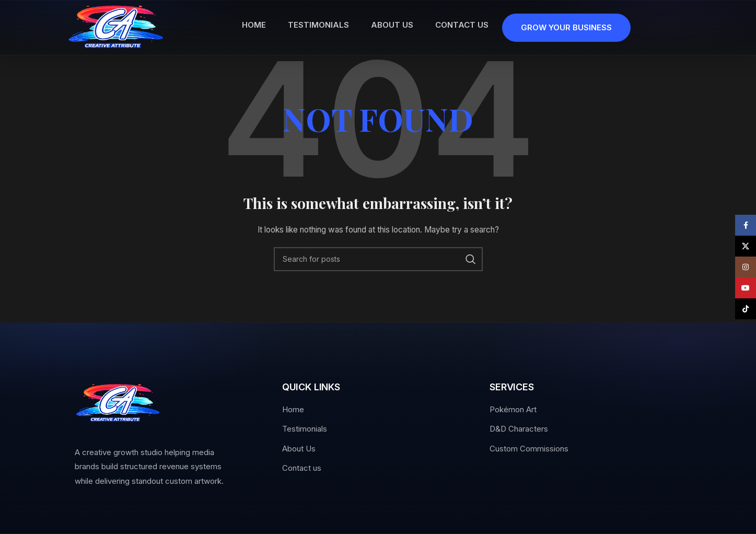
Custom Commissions (529, 449)
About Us (299, 449)
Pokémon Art (513, 409)
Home (293, 409)
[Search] (378, 259)
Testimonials (305, 429)
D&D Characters (519, 429)
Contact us (302, 468)
